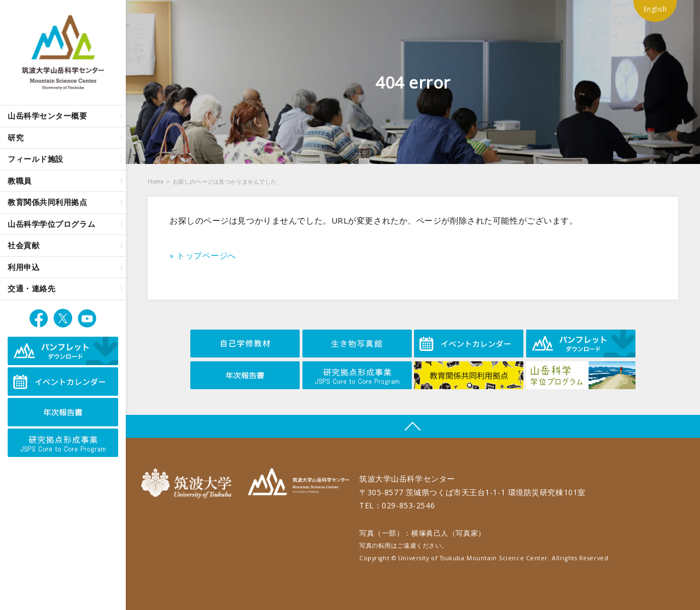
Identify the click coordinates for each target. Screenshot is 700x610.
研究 (16, 137)
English (655, 9)
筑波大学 (189, 483)
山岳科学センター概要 (48, 116)
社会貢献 (24, 245)
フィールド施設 (36, 159)
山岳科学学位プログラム (51, 224)
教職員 (20, 181)
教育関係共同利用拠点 (48, 202)
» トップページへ (203, 255)
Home (156, 181)
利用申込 (24, 267)
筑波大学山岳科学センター (298, 483)
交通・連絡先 (31, 288)
